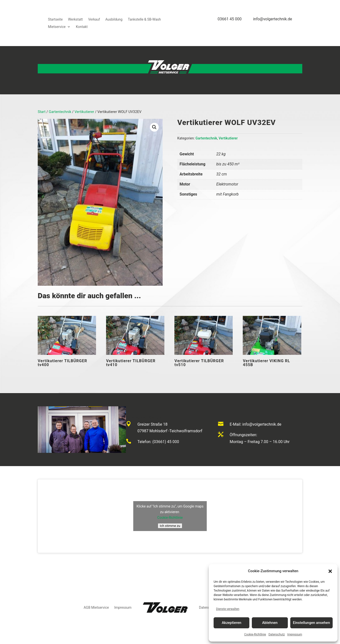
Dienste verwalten (228, 609)
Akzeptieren (231, 623)
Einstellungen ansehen (311, 623)
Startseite (55, 19)
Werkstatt (75, 19)
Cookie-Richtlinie (255, 634)
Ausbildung (114, 19)
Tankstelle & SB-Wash (144, 19)
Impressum (295, 634)
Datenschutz (277, 634)
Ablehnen (270, 623)
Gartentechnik (60, 112)
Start (42, 112)
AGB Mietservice (96, 607)
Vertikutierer (84, 112)
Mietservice (57, 27)
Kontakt (82, 27)
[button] (330, 571)
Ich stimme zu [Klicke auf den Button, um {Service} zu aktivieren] (170, 526)
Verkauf (94, 19)
